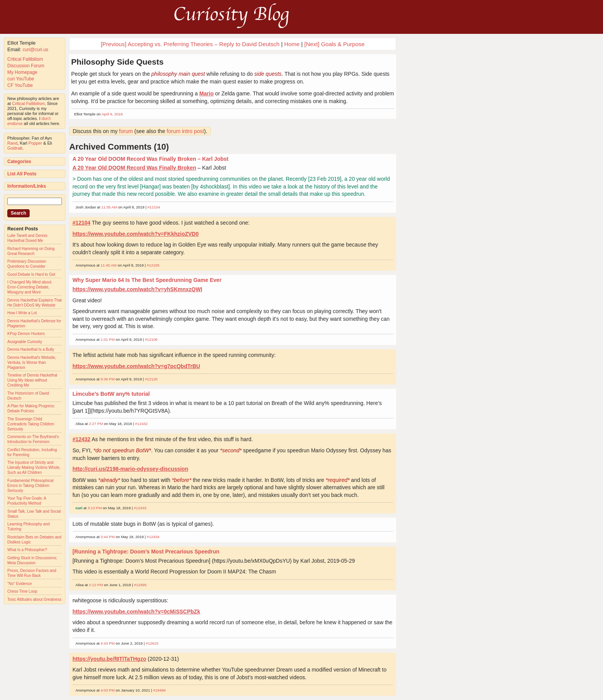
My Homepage (22, 72)
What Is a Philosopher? (27, 550)
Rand (12, 143)
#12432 (141, 424)
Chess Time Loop (22, 591)
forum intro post (185, 131)
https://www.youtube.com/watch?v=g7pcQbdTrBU (136, 366)
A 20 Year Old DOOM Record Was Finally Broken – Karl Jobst (150, 159)
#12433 (140, 508)
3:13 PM (95, 508)
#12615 (152, 643)
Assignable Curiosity (25, 342)
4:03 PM (108, 690)
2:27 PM (96, 424)
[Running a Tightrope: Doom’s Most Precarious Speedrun (146, 552)
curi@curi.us (36, 50)
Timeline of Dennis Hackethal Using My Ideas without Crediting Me (32, 380)
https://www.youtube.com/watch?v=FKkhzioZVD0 (135, 234)
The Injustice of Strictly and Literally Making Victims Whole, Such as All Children (34, 467)
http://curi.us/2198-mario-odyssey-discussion (130, 469)
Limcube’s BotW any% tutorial (111, 394)
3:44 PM (108, 537)
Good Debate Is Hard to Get (31, 274)
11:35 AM (109, 207)
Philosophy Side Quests (117, 62)
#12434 (153, 537)
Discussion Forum (26, 66)
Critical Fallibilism (25, 59)
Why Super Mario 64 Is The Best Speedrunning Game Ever (147, 280)
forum (126, 131)
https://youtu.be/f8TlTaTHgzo (109, 659)
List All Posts (22, 174)
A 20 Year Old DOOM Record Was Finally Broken (134, 168)
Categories (19, 162)
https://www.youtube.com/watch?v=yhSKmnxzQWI (137, 289)
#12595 (141, 585)
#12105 (153, 265)
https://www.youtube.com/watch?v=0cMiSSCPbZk (136, 612)
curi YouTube (21, 79)
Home (292, 44)
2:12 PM (96, 585)
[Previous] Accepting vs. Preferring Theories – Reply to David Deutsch (190, 44)
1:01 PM (108, 339)
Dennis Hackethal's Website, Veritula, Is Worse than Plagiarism (32, 362)
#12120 (151, 379)
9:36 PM (108, 379)
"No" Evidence (20, 584)
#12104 (154, 207)
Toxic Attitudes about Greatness (34, 599)
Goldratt (15, 148)
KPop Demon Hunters (26, 334)
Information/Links (27, 186)
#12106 (151, 339)
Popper (35, 143)
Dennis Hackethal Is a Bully (31, 349)
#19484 (159, 690)
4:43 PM (108, 643)
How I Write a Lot (22, 313)
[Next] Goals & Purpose (334, 44)
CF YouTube (20, 85)
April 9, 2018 (112, 114)
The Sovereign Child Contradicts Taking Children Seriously (31, 424)
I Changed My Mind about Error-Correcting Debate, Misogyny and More (29, 287)
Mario (206, 93)
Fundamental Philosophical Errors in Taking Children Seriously (30, 486)
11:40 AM (109, 265)
